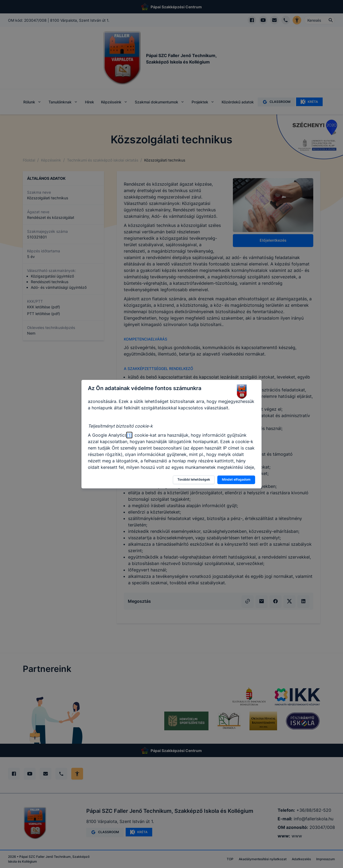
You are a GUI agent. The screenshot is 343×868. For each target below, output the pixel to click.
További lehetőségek (194, 479)
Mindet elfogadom (236, 479)
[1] (129, 435)
